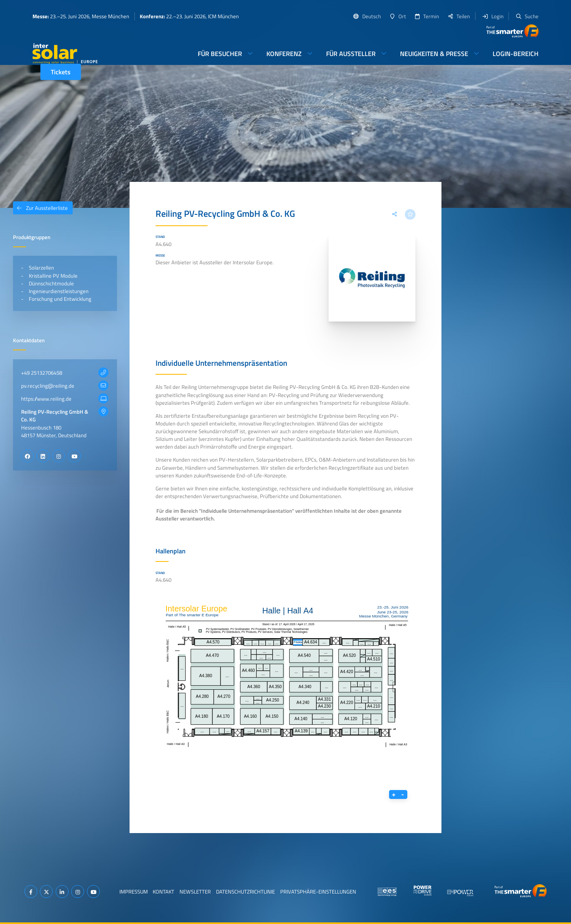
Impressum (134, 892)
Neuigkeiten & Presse (434, 54)
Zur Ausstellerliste (40, 208)
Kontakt (163, 892)
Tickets (61, 72)
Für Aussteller (351, 54)
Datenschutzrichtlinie (245, 892)
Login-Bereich (516, 54)
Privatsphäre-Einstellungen (318, 892)
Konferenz (284, 54)
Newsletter (195, 892)
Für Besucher (220, 54)
